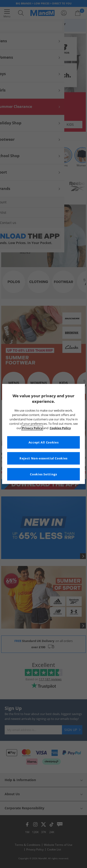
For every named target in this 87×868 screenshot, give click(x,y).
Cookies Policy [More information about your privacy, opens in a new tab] (60, 428)
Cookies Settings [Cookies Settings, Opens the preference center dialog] (43, 474)
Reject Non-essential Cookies (43, 458)
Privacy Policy (32, 428)
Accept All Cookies (43, 442)
